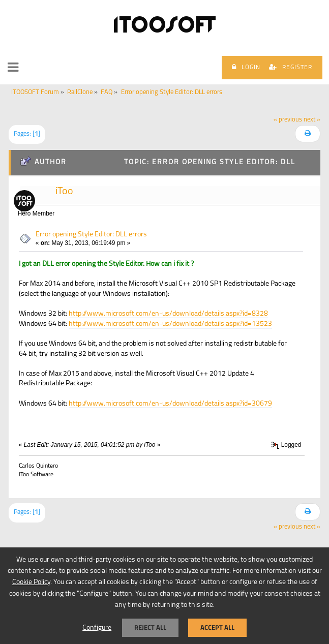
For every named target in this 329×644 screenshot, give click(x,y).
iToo (64, 192)
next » (312, 120)
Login (246, 67)
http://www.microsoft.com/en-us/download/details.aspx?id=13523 (170, 324)
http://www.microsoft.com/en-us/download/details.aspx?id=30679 (170, 404)
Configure (97, 628)
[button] (13, 68)
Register (291, 67)
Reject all (150, 627)
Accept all (217, 627)
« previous (288, 120)
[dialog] (164, 595)
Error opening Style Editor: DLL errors (91, 235)
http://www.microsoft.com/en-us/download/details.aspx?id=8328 (168, 314)
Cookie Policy (31, 582)
